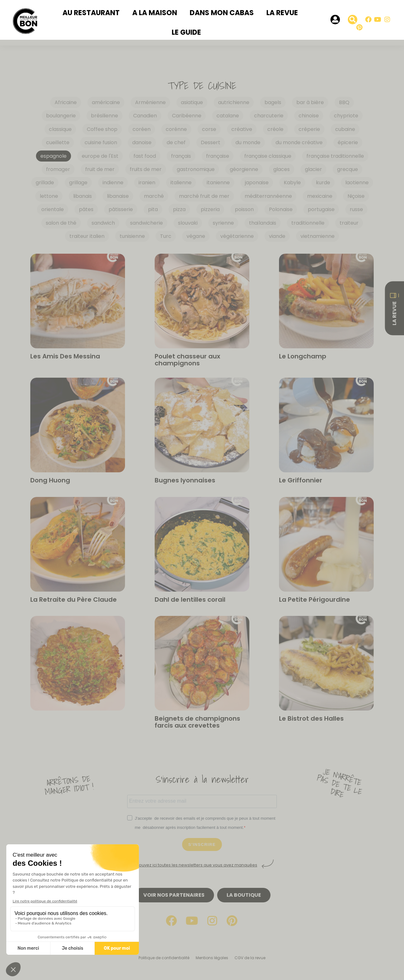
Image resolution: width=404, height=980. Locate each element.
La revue (282, 13)
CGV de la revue (250, 958)
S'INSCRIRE (202, 844)
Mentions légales (212, 958)
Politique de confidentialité (164, 958)
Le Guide (186, 32)
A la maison (155, 13)
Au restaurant (91, 13)
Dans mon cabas (222, 13)
